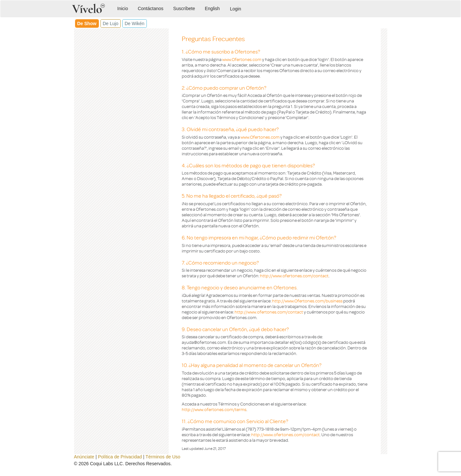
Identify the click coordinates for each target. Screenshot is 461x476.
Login (236, 9)
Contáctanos (151, 8)
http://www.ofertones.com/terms (214, 409)
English (212, 8)
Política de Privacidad (120, 457)
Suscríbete (184, 8)
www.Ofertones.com (242, 59)
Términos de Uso (163, 457)
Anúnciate (84, 457)
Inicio (123, 8)
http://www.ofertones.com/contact (294, 276)
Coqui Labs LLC (106, 464)
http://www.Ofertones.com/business (307, 301)
